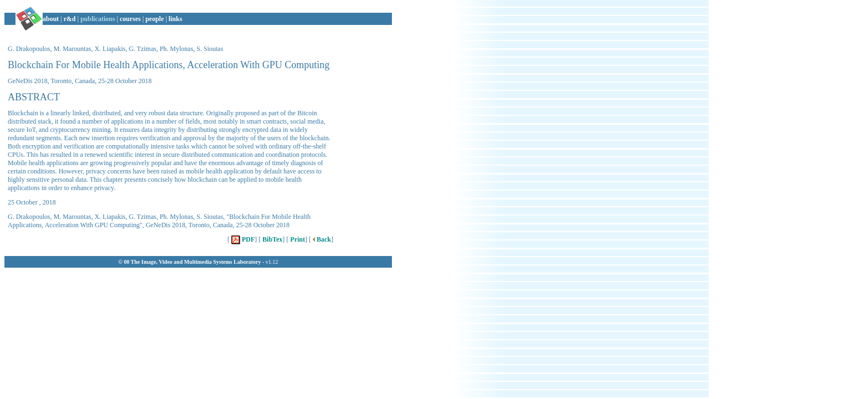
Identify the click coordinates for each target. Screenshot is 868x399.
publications (98, 19)
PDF (242, 239)
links (175, 19)
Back (321, 239)
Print (297, 239)
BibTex (272, 239)
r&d (70, 19)
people (155, 19)
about (51, 19)
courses (130, 19)
